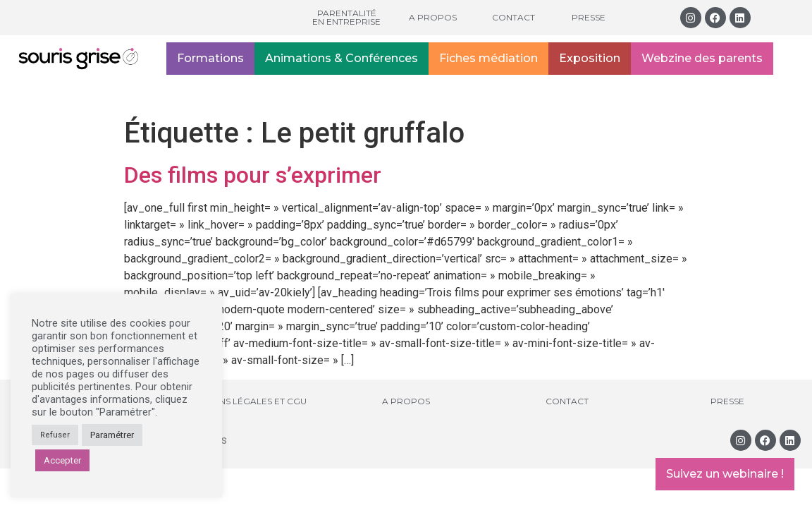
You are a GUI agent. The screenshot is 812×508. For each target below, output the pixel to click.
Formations (210, 58)
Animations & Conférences (342, 58)
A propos (433, 17)
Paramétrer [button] (112, 435)
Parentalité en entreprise (346, 17)
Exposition (590, 58)
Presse (589, 17)
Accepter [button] (62, 460)
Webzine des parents (702, 58)
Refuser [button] (55, 435)
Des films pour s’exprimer (253, 175)
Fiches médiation (488, 58)
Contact (513, 17)
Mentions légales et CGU (246, 401)
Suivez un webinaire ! (725, 474)
